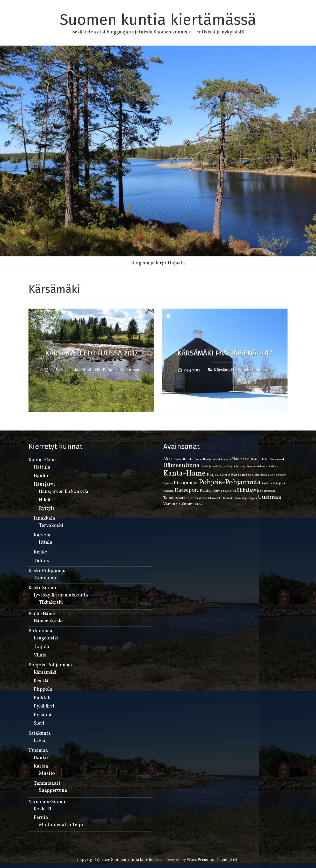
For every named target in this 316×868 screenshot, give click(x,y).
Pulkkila (43, 698)
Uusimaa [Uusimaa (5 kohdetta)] (270, 497)
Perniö (41, 818)
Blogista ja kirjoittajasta (158, 263)
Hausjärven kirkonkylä (64, 492)
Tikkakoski (51, 602)
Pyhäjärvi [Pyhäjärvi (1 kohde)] (279, 484)
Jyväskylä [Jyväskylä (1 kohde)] (229, 466)
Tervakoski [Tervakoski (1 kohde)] (200, 498)
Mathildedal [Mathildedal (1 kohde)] (260, 475)
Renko (41, 552)
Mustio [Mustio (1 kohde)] (272, 475)
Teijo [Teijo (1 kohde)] (189, 498)
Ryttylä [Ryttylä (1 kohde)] (217, 491)
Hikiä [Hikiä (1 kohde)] (254, 459)
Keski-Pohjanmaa (48, 571)
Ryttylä (47, 508)
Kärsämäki (90, 370)
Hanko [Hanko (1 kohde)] (178, 459)
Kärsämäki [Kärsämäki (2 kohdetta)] (241, 475)
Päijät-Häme (42, 614)
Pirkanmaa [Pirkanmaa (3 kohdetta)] (186, 483)
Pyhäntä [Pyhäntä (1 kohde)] (168, 491)
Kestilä (41, 681)
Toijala (41, 647)
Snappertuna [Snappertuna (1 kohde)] (268, 491)
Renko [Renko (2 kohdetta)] (206, 491)
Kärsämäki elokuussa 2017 (91, 353)
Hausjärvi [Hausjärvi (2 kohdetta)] (241, 459)
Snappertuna (53, 790)
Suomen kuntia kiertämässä (158, 20)
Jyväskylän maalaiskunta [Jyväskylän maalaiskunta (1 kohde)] (252, 466)
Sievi (39, 723)
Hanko (41, 758)
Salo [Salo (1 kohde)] (226, 491)
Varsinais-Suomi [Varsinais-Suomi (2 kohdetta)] (178, 504)
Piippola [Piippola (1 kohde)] (168, 484)
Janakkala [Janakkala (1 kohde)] (216, 466)
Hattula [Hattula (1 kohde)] (188, 459)
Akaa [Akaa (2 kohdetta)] (168, 459)
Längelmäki (46, 638)
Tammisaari (47, 783)
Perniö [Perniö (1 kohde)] (282, 475)
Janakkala (44, 518)
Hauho (41, 476)
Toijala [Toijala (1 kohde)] (253, 498)
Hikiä (45, 500)
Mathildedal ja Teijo (61, 825)
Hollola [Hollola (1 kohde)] (263, 459)
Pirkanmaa (40, 631)
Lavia (39, 741)
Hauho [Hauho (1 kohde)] (198, 459)
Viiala (40, 655)
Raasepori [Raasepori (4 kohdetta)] (187, 490)
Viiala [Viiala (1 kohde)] (198, 504)
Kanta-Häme (42, 460)
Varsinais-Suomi (47, 802)
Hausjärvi (44, 484)
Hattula (42, 467)
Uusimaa (38, 750)
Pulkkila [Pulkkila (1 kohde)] (267, 484)
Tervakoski (51, 526)
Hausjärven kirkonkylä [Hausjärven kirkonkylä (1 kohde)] (217, 459)
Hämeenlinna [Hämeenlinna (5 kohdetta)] (181, 465)
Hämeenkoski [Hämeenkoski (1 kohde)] (277, 459)
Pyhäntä (42, 715)
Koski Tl (42, 809)
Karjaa (41, 766)
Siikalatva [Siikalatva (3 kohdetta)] (248, 490)
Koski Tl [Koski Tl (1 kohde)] (225, 475)
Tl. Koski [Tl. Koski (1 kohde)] (228, 498)
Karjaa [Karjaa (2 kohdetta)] (213, 475)
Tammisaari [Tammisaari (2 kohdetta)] (174, 498)
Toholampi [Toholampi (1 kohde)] (241, 498)
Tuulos (41, 561)
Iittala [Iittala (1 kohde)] (204, 466)
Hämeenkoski (48, 621)
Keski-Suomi (42, 588)
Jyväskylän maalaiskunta (61, 595)
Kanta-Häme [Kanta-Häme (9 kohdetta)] (184, 474)
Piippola (43, 689)
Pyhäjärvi (44, 706)
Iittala (46, 542)
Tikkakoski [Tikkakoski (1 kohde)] (215, 498)
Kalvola (42, 535)
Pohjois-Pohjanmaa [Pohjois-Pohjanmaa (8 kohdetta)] (230, 482)
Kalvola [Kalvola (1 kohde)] (273, 466)
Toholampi (46, 578)
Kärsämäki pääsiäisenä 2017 (225, 353)
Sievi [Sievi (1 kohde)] (233, 491)
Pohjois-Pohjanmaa (121, 370)
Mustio (47, 774)
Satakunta (40, 733)
